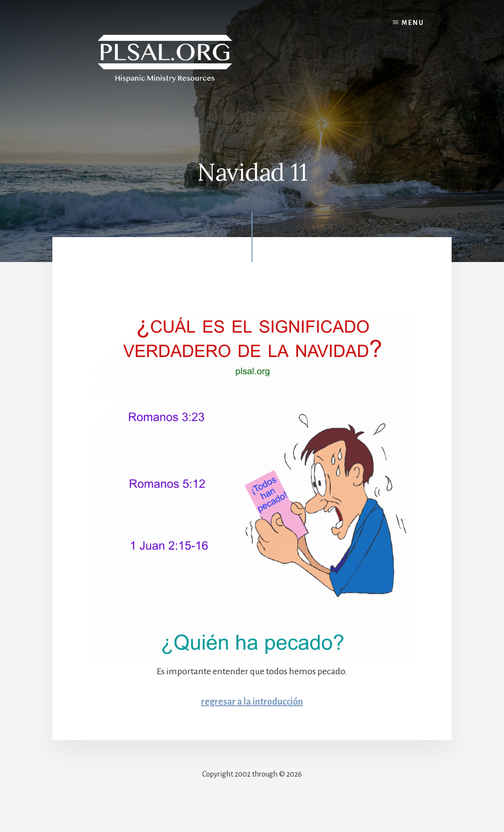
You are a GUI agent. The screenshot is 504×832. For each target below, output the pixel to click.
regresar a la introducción (252, 702)
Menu (413, 23)
